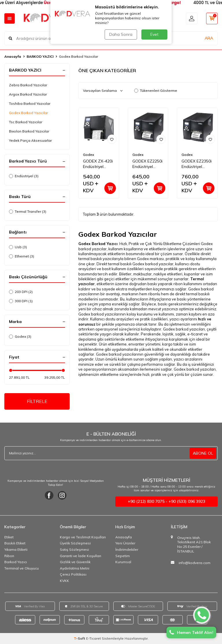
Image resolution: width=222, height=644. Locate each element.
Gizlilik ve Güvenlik (75, 562)
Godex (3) (20, 336)
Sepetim (123, 556)
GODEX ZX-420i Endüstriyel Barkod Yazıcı (98, 164)
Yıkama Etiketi (16, 549)
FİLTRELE (37, 401)
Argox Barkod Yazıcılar (28, 94)
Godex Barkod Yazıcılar (28, 113)
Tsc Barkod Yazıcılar (26, 122)
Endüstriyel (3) (24, 176)
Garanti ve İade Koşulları (81, 556)
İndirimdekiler (127, 549)
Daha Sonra (121, 34)
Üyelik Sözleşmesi (75, 543)
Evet (154, 34)
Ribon (9, 556)
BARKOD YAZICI (40, 56)
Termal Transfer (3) (28, 211)
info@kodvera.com (195, 563)
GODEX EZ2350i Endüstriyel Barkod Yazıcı (197, 164)
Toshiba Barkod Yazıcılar (30, 103)
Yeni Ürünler (125, 543)
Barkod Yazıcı (16, 562)
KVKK (64, 581)
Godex (88, 155)
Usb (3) (18, 247)
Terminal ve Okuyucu (22, 568)
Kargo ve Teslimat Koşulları (83, 537)
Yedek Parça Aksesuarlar (30, 140)
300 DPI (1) (21, 301)
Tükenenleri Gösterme (156, 90)
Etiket (9, 537)
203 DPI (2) (21, 292)
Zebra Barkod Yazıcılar (28, 85)
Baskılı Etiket (15, 543)
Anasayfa (13, 56)
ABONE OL (203, 453)
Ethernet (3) (22, 256)
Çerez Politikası (73, 574)
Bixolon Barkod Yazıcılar (29, 131)
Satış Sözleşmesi (74, 549)
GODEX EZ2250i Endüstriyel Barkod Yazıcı (147, 164)
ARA (209, 38)
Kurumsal (123, 562)
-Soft (80, 638)
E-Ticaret (94, 638)
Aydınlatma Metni (75, 568)
